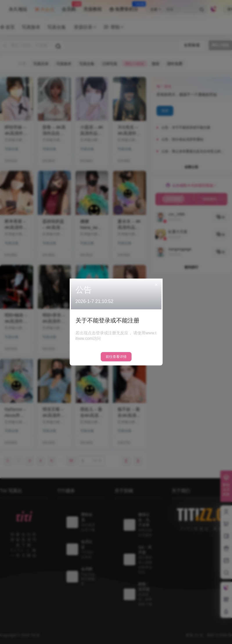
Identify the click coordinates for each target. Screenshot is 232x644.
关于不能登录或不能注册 (107, 320)
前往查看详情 (116, 357)
